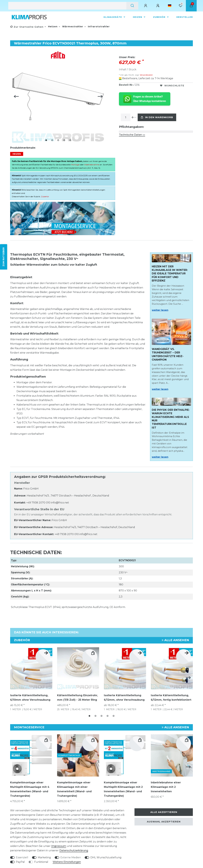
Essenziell (22, 857)
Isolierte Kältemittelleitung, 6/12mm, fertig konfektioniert (171, 698)
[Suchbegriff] (67, 6)
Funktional (41, 862)
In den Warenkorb (157, 117)
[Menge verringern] (135, 117)
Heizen (138, 17)
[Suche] (132, 6)
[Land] (170, 6)
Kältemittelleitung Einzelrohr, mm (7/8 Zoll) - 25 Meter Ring (77, 698)
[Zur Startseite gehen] (27, 27)
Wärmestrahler (72, 27)
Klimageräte (113, 17)
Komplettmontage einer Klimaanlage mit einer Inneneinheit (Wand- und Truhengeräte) (74, 789)
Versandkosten (146, 75)
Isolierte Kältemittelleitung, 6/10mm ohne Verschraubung (30, 698)
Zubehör (160, 17)
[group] (31, 755)
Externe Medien (71, 857)
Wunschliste (172, 86)
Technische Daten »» (132, 135)
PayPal (20, 862)
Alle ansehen (175, 640)
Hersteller (185, 17)
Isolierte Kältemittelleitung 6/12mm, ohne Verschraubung (124, 698)
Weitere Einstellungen (67, 862)
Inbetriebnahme (92, 165)
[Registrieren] (158, 6)
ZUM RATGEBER (3, 257)
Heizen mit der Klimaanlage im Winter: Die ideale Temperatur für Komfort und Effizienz (170, 274)
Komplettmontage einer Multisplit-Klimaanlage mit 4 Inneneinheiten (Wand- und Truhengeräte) (30, 789)
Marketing (44, 857)
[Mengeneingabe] (126, 117)
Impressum (59, 846)
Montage (75, 165)
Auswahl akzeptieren (164, 822)
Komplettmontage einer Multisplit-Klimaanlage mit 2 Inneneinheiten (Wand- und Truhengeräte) (123, 789)
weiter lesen (160, 310)
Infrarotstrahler (98, 27)
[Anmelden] (146, 6)
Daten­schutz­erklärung (74, 850)
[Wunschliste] (180, 6)
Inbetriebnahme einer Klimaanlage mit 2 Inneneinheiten (166, 787)
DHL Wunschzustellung (106, 857)
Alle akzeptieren (164, 812)
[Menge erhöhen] (133, 117)
